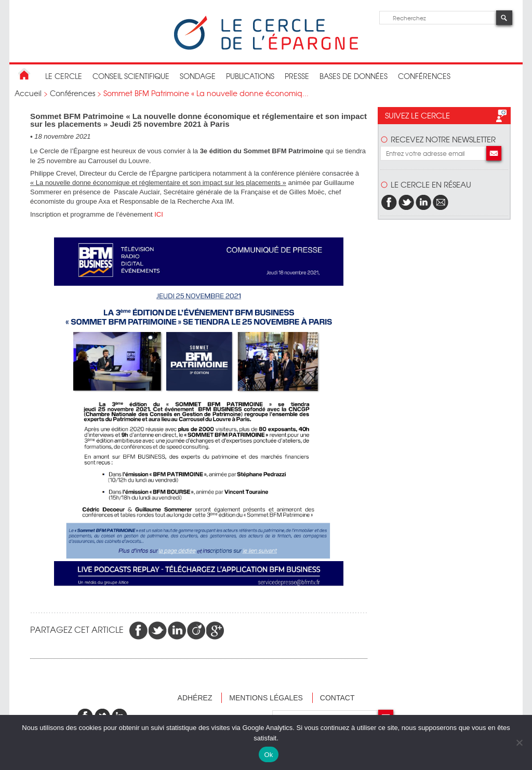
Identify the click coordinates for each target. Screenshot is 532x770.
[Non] (519, 742)
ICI (159, 214)
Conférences (424, 76)
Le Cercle (64, 76)
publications (250, 76)
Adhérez (195, 698)
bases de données (354, 76)
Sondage (198, 76)
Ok (268, 755)
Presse (297, 76)
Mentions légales (266, 698)
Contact (337, 698)
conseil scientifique (131, 76)
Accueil (28, 93)
